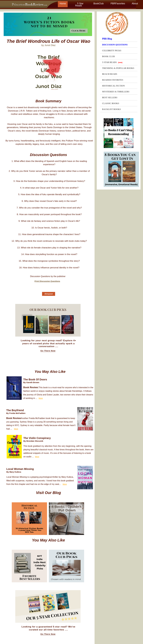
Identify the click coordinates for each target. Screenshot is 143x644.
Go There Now (48, 351)
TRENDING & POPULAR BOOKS (118, 68)
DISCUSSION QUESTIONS (115, 45)
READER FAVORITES (113, 80)
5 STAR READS (112, 62)
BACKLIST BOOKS (111, 109)
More (41, 398)
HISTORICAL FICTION (113, 86)
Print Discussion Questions (47, 281)
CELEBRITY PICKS (112, 51)
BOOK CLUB (108, 56)
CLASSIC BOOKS (111, 103)
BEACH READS (110, 74)
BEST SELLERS (110, 98)
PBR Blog (107, 39)
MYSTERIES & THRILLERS (116, 92)
